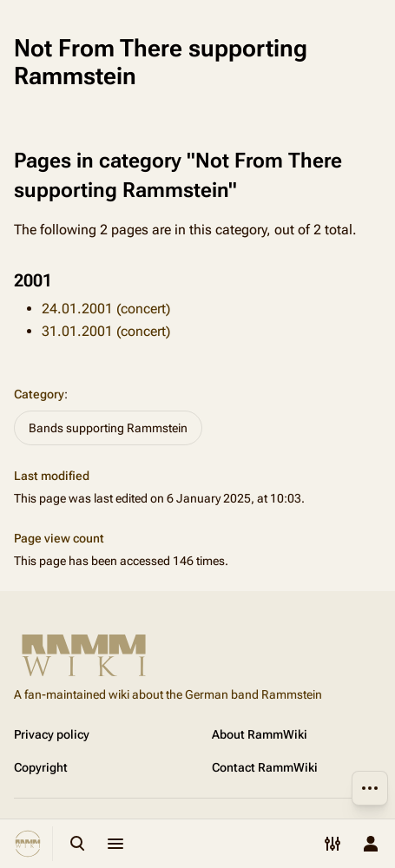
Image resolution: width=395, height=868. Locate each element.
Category (39, 394)
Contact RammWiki (265, 767)
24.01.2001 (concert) (106, 309)
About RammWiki (260, 734)
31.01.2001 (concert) (106, 331)
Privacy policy (52, 734)
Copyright (41, 767)
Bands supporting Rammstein (108, 428)
